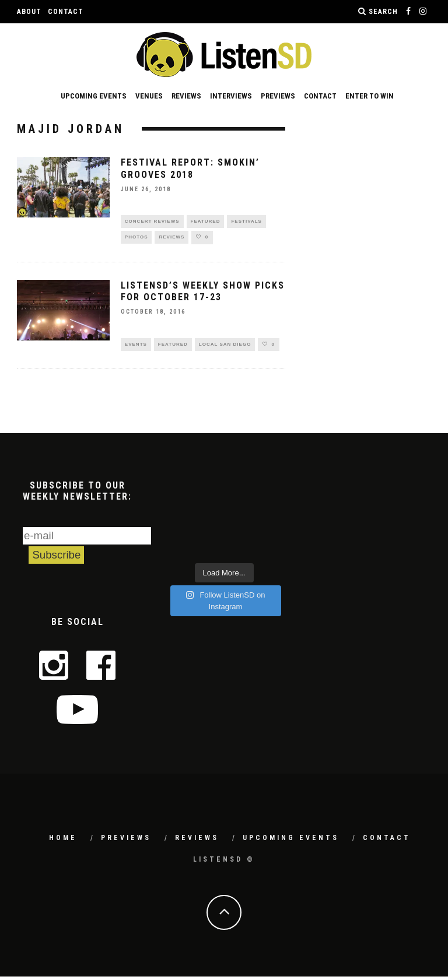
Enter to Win (370, 96)
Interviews (231, 96)
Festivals (246, 222)
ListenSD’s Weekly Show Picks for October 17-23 (203, 294)
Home (63, 841)
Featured (206, 222)
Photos (136, 239)
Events (136, 347)
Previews (278, 96)
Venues (149, 96)
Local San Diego (225, 347)
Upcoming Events (94, 96)
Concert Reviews (152, 222)
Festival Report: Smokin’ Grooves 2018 (190, 168)
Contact (66, 12)
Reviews (186, 96)
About (29, 12)
